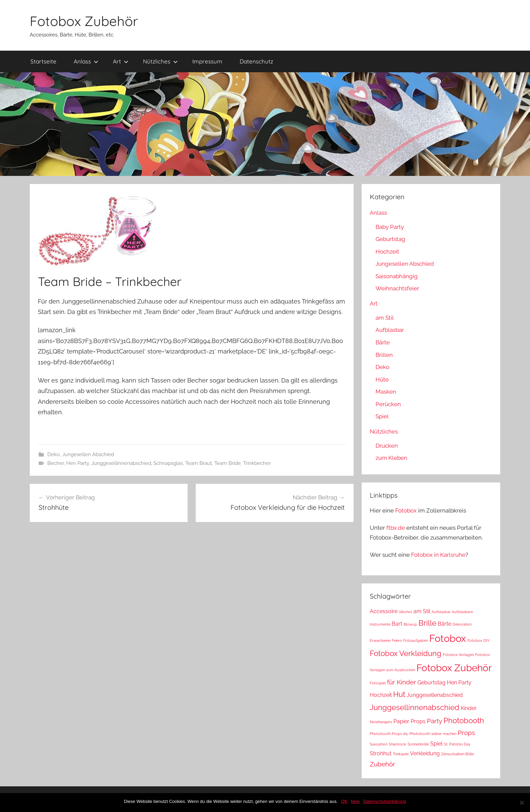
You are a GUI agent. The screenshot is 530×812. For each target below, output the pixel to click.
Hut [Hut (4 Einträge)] (399, 694)
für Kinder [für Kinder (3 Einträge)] (402, 682)
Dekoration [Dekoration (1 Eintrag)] (462, 624)
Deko (54, 454)
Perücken (388, 404)
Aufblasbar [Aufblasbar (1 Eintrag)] (441, 612)
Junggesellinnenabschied (121, 463)
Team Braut (199, 463)
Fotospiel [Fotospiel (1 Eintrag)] (378, 683)
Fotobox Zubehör (84, 21)
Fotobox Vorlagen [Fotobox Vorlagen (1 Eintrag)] (458, 655)
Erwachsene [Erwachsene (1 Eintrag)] (380, 640)
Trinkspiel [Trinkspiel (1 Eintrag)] (401, 754)
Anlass (86, 61)
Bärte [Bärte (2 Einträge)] (444, 624)
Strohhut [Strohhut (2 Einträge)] (381, 753)
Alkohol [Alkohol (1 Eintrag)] (405, 612)
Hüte (382, 379)
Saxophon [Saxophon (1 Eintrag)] (379, 744)
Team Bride (227, 463)
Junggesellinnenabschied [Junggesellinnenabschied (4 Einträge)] (415, 707)
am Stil (385, 318)
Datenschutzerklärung (385, 801)
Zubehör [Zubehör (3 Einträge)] (382, 764)
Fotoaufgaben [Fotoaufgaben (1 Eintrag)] (416, 640)
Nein (355, 801)
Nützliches (160, 61)
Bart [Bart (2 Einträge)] (397, 624)
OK (344, 801)
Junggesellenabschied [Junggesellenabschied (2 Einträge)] (435, 695)
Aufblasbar (390, 330)
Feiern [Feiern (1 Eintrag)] (397, 640)
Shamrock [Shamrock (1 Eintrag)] (397, 744)
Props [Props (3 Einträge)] (466, 733)
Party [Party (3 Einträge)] (435, 721)
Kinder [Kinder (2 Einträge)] (469, 708)
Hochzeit (387, 252)
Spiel (382, 416)
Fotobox (406, 510)
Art (121, 61)
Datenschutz (256, 61)
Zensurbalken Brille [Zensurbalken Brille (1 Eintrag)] (457, 754)
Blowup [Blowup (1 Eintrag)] (410, 624)
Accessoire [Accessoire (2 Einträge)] (384, 611)
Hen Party (78, 463)
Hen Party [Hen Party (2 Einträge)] (459, 683)
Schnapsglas (168, 463)
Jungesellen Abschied (88, 454)
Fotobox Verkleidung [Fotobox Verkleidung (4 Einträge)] (406, 653)
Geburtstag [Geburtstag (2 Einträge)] (431, 683)
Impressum (207, 61)
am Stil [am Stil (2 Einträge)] (422, 611)
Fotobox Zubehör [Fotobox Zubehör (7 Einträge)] (454, 668)
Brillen (384, 355)
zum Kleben (391, 458)
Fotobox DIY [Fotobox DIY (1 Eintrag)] (478, 640)
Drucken (387, 446)
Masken (386, 392)
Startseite (43, 61)
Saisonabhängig (397, 276)
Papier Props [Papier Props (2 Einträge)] (409, 721)
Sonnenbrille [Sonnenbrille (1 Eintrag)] (418, 744)
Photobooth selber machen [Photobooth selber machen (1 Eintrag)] (433, 734)
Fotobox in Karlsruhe (438, 555)
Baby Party (390, 227)
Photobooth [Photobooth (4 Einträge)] (464, 721)
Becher (56, 463)
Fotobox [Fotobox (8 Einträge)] (448, 638)
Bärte (383, 342)
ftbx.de (396, 528)
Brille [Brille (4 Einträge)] (427, 623)
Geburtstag (390, 239)
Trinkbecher (257, 463)
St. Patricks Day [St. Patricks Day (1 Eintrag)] (457, 744)
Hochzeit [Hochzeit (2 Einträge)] (381, 695)
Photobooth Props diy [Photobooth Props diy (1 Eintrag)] (389, 734)
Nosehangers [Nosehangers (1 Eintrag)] (381, 722)
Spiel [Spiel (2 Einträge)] (436, 744)
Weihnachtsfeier (397, 288)
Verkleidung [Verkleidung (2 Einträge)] (425, 753)
